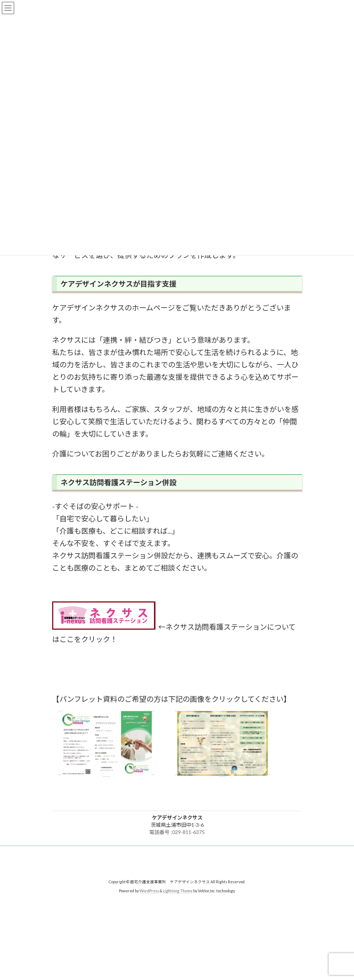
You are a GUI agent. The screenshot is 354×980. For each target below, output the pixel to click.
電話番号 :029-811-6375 (177, 832)
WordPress (149, 891)
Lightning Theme (178, 891)
